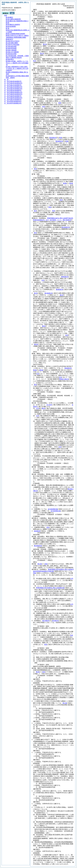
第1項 (45, 44)
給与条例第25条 (53, 509)
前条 (60, 103)
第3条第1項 (53, 138)
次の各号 (49, 405)
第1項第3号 (46, 621)
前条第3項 (37, 531)
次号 (38, 408)
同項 (50, 207)
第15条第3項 (38, 546)
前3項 (36, 293)
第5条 (71, 183)
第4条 (35, 370)
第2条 (65, 183)
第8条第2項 (65, 277)
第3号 (44, 408)
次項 (60, 447)
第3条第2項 (59, 141)
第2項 (44, 326)
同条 (34, 573)
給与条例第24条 (56, 511)
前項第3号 (55, 621)
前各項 (36, 344)
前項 (44, 107)
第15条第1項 (48, 293)
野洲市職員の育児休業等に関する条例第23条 (50, 588)
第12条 (40, 564)
